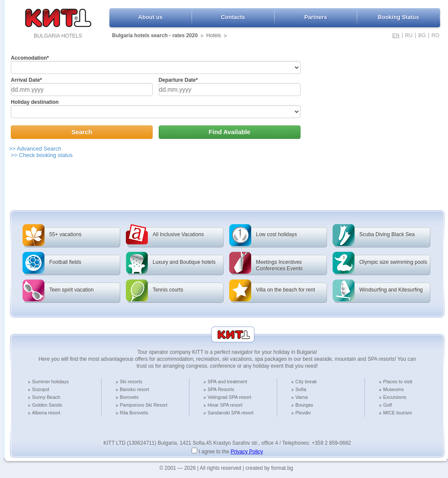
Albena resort (46, 413)
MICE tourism (398, 413)
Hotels (214, 35)
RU (409, 35)
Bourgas (304, 405)
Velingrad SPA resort (229, 397)
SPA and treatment (227, 382)
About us (150, 17)
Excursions (395, 397)
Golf (387, 405)
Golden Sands (47, 405)
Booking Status (398, 17)
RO (435, 35)
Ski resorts (131, 382)
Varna (302, 397)
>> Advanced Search (35, 149)
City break (306, 382)
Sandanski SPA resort (230, 413)
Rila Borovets (134, 413)
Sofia (301, 389)
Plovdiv (303, 413)
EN (396, 35)
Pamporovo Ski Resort (144, 405)
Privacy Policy (247, 452)
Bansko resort (134, 389)
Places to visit (398, 382)
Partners (316, 17)
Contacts (233, 17)
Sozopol (41, 389)
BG (422, 35)
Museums (394, 389)
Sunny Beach (46, 397)
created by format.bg (269, 468)
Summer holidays (50, 382)
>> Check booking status (42, 155)
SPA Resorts (221, 389)
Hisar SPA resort (225, 405)
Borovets (129, 397)
